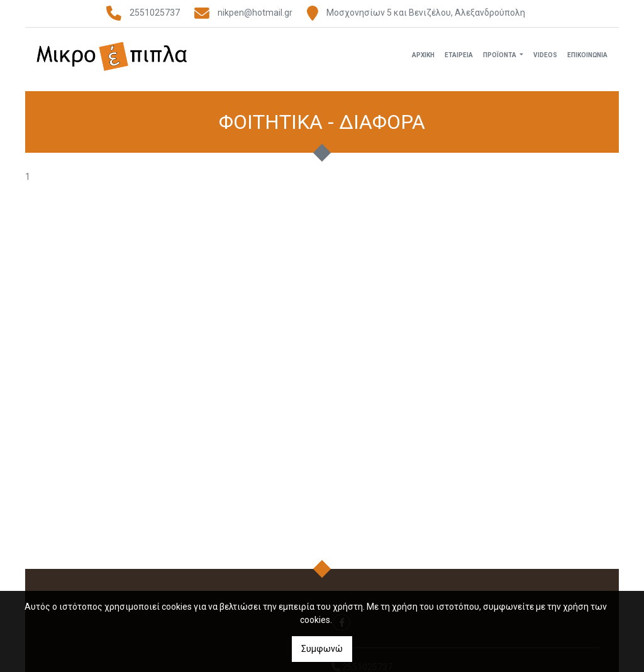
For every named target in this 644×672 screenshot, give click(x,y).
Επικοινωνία (587, 59)
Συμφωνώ (322, 649)
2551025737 (155, 13)
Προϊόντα (500, 59)
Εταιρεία (459, 59)
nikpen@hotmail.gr (255, 13)
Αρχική (423, 59)
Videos (545, 59)
